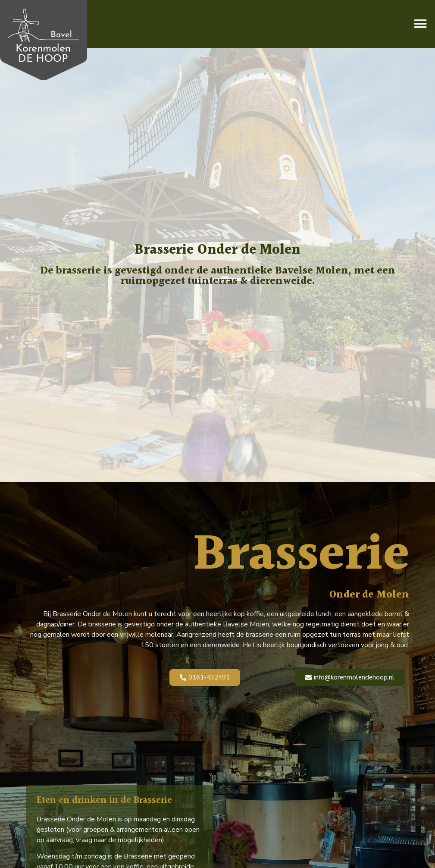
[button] (420, 24)
